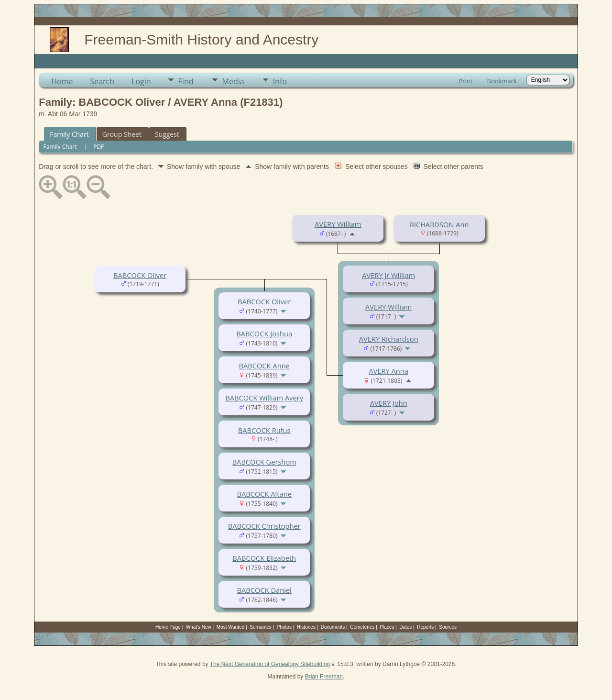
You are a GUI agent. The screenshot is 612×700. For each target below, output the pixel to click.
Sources (448, 627)
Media (233, 81)
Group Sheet (122, 134)
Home (62, 81)
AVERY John (389, 403)
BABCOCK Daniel (264, 590)
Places (387, 627)
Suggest (167, 134)
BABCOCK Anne (264, 366)
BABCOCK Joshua (264, 333)
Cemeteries (362, 627)
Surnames (261, 627)
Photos (284, 627)
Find (186, 81)
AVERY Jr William (388, 275)
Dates (405, 627)
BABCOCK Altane (264, 494)
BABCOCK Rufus (264, 430)
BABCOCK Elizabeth (264, 558)
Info (280, 81)
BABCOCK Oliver (140, 275)
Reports (425, 627)
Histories (306, 627)
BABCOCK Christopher (264, 526)
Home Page (168, 627)
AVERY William (338, 224)
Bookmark (502, 81)
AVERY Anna (388, 371)
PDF (98, 147)
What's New (199, 627)
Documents (333, 627)
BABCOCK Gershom (264, 462)
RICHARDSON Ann (439, 224)
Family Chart (69, 134)
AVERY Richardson (389, 339)
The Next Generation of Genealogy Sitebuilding (270, 664)
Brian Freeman (324, 677)
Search (102, 81)
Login (141, 81)
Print (465, 81)
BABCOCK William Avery (264, 398)
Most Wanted (231, 627)
